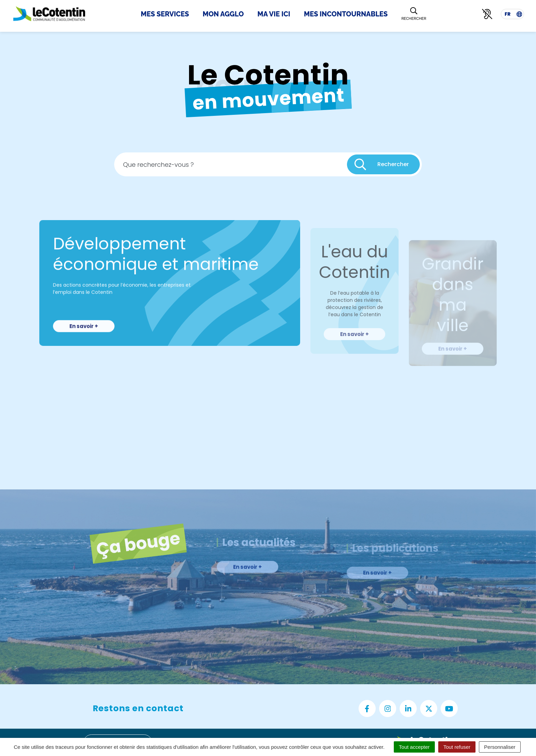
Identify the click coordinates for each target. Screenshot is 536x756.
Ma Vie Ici (274, 14)
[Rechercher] (414, 14)
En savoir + (84, 346)
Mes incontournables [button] (346, 14)
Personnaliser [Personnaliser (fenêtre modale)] (500, 747)
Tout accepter (414, 747)
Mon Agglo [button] (223, 14)
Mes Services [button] (165, 14)
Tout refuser (457, 747)
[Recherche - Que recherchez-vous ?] (231, 167)
